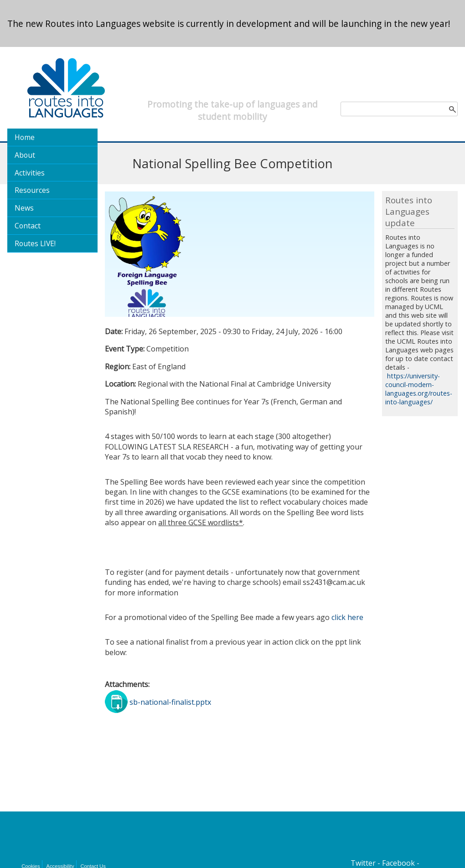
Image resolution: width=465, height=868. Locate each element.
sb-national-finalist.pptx (170, 702)
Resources (32, 190)
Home (25, 137)
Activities (30, 173)
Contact (28, 226)
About (25, 155)
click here (347, 617)
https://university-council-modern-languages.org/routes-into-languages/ (419, 389)
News (24, 208)
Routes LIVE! (35, 243)
